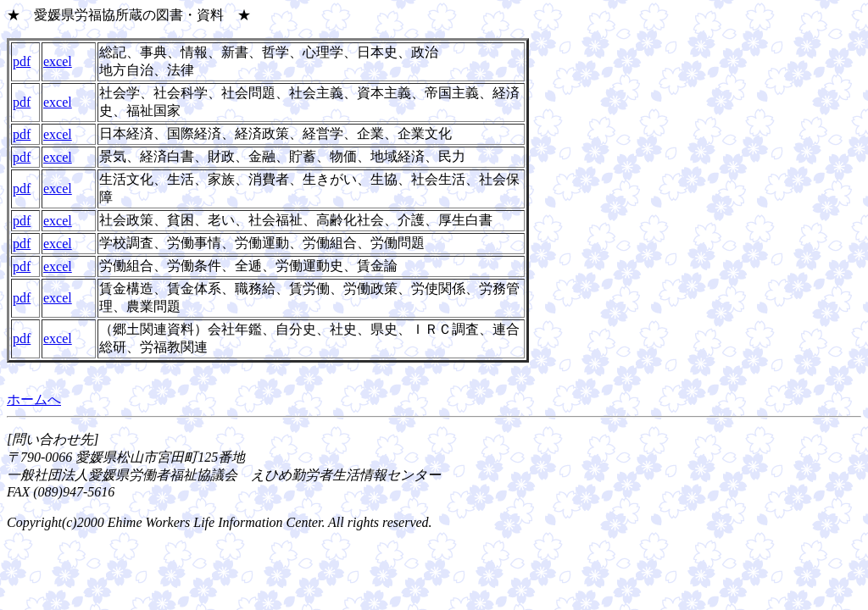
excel (58, 61)
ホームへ (34, 399)
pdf (22, 61)
